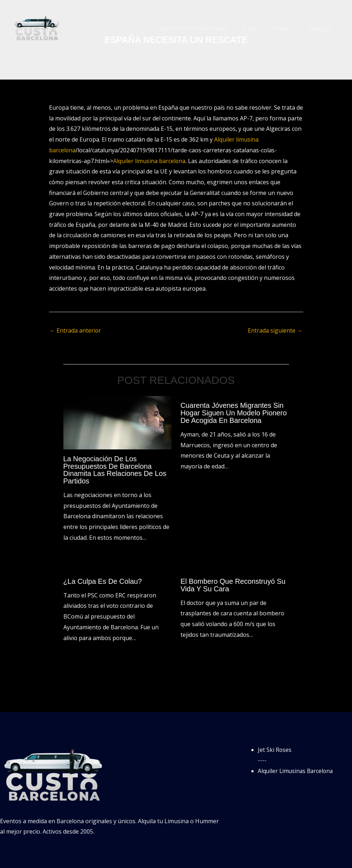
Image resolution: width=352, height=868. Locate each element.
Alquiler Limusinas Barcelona (297, 769)
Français (322, 29)
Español (287, 29)
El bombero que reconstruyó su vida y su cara (233, 584)
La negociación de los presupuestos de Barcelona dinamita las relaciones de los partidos (115, 469)
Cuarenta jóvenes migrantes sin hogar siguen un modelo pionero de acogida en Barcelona (234, 413)
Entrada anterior (76, 330)
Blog (257, 29)
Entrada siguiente (275, 330)
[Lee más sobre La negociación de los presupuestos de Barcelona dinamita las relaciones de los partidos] (118, 422)
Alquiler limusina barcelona (150, 161)
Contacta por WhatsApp (202, 29)
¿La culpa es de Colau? (103, 580)
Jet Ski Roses (275, 748)
